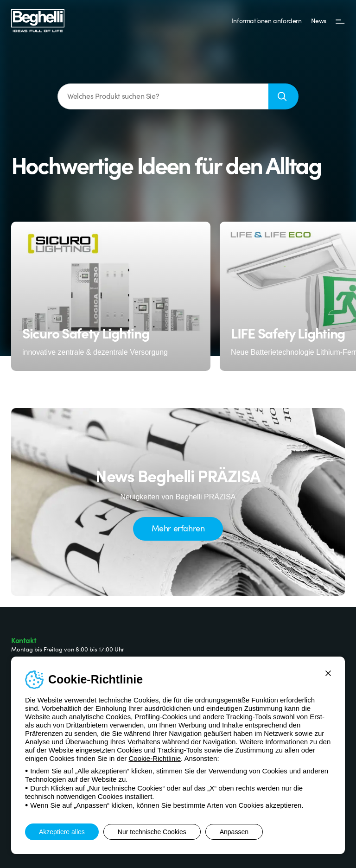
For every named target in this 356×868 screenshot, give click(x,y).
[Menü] (340, 21)
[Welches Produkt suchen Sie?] (163, 96)
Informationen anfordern (267, 20)
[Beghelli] (38, 20)
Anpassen (234, 832)
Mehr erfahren (178, 528)
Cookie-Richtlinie (155, 758)
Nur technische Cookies (152, 832)
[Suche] (283, 96)
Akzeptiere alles (62, 832)
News (319, 20)
